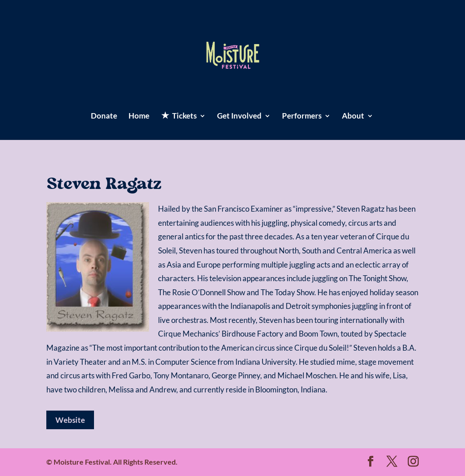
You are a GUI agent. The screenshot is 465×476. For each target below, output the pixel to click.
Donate (104, 117)
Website (70, 420)
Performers (302, 117)
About (353, 117)
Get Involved (239, 117)
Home (139, 117)
